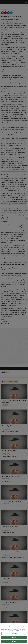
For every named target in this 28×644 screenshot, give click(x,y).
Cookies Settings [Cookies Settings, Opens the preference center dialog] (14, 635)
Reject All (14, 639)
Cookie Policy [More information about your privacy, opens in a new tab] (17, 632)
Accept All (14, 643)
